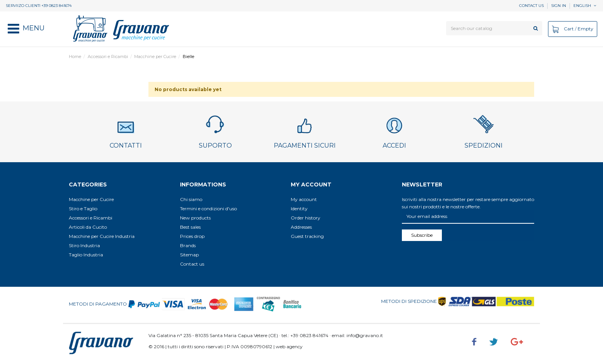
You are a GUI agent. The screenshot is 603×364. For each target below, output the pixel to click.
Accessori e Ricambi (91, 218)
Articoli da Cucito (88, 227)
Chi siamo (191, 199)
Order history (306, 218)
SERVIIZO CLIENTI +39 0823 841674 (39, 6)
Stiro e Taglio (83, 209)
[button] (26, 29)
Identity (299, 209)
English (585, 6)
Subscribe (422, 235)
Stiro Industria (84, 245)
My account (304, 199)
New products (195, 218)
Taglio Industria (86, 255)
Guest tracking (307, 236)
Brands (188, 245)
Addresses (301, 227)
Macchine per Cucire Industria (102, 236)
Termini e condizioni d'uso (208, 209)
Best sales (190, 227)
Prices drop (192, 236)
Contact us (531, 6)
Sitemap (189, 255)
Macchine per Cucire (91, 199)
